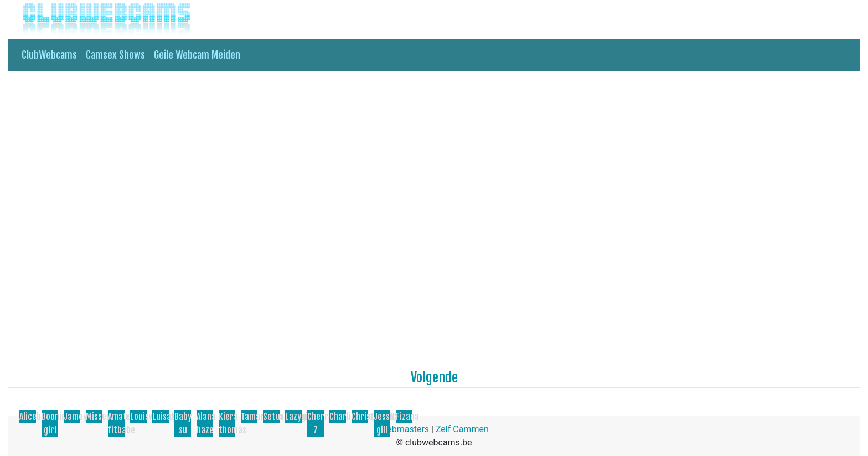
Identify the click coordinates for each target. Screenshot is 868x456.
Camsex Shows (115, 55)
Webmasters (404, 429)
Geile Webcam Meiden (197, 55)
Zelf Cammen (462, 429)
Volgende (434, 377)
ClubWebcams (49, 55)
